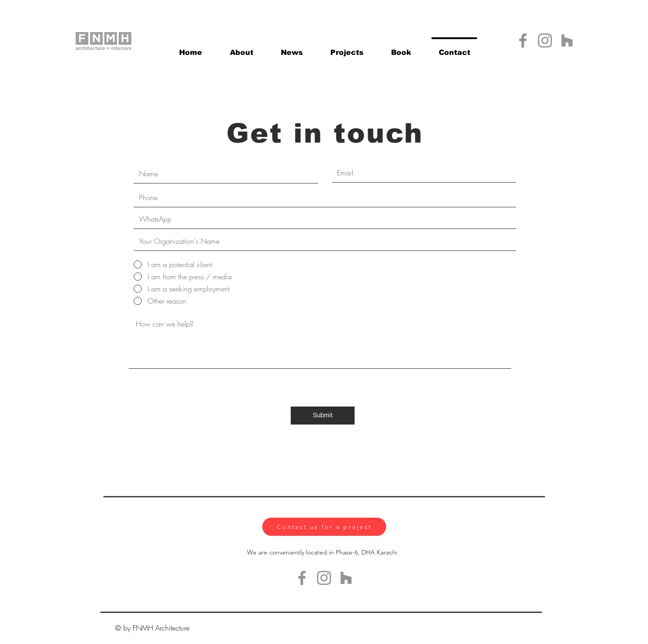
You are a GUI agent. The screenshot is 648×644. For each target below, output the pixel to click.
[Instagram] (545, 40)
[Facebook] (523, 40)
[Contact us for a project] (324, 527)
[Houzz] (567, 40)
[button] (347, 49)
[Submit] (323, 416)
